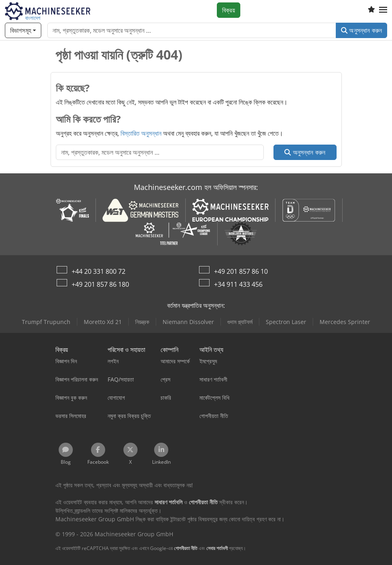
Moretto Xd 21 (103, 322)
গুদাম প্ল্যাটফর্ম (240, 322)
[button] (383, 10)
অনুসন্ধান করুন (361, 30)
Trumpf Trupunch (46, 322)
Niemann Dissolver (188, 322)
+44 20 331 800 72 (99, 271)
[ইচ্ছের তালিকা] (371, 10)
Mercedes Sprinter (345, 322)
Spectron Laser (286, 322)
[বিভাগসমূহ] (23, 30)
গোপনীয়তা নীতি (186, 548)
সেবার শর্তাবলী (217, 548)
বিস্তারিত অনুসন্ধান (141, 133)
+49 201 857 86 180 (100, 284)
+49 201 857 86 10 (241, 271)
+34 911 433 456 (238, 284)
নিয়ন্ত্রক (142, 322)
